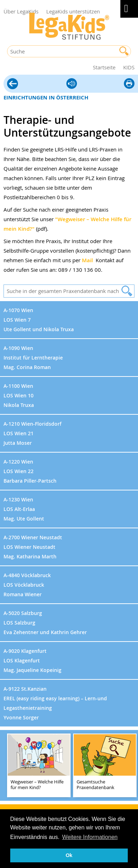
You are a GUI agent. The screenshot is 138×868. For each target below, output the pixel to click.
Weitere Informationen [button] (90, 837)
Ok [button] (69, 855)
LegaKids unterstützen (73, 11)
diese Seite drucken (129, 84)
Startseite (104, 67)
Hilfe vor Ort (13, 84)
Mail (87, 260)
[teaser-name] (39, 766)
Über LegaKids (21, 11)
